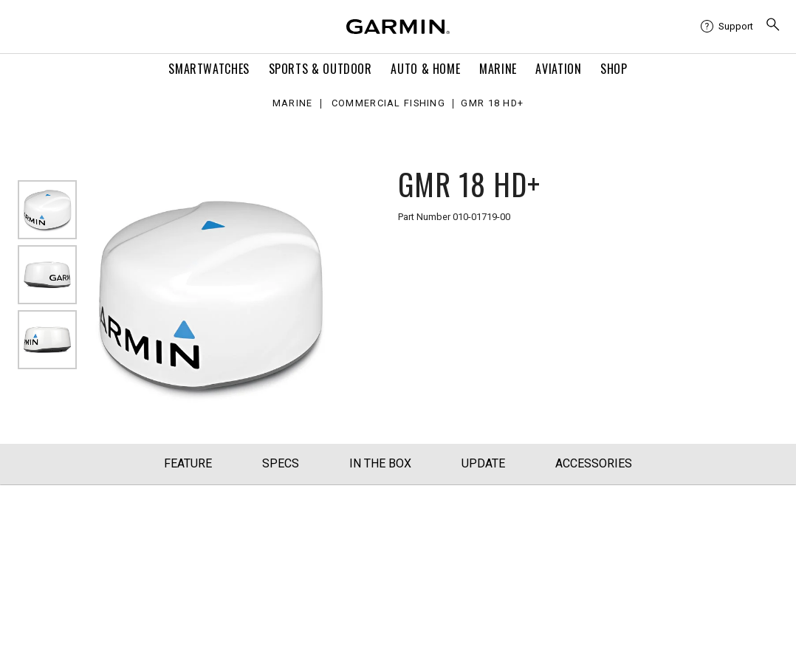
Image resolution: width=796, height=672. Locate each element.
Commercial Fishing (388, 104)
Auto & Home (425, 69)
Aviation (558, 69)
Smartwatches (209, 69)
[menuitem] (727, 27)
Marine (498, 69)
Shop (614, 69)
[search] (773, 26)
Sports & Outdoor (320, 69)
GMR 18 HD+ (492, 104)
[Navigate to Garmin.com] (398, 27)
